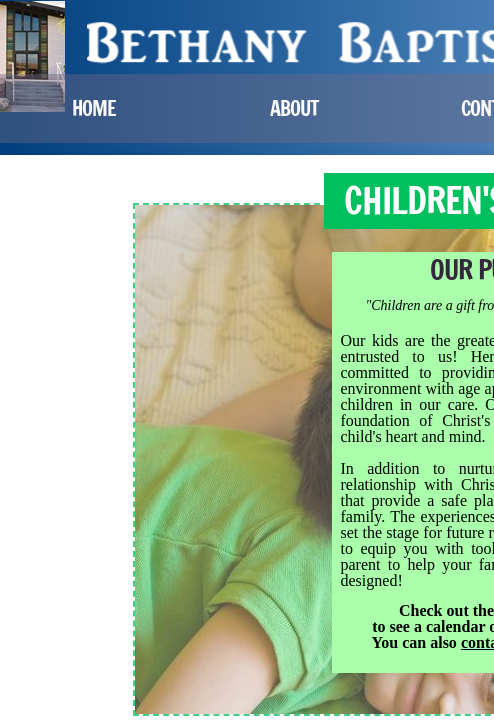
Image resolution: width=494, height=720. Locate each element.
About (294, 108)
